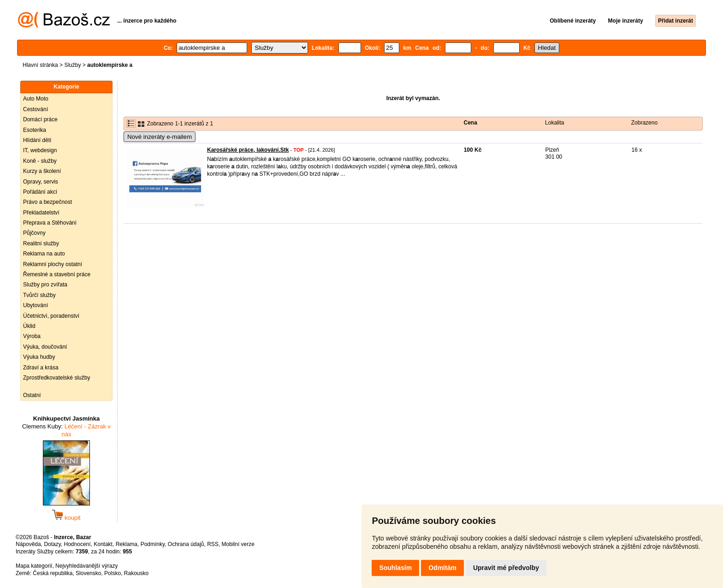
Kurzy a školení (42, 171)
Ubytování (36, 305)
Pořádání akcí (40, 192)
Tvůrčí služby (39, 295)
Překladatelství (41, 213)
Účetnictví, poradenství (51, 316)
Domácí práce (40, 119)
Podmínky (153, 544)
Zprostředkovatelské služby (56, 378)
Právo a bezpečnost (47, 202)
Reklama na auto (44, 254)
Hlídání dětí (37, 140)
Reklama (127, 544)
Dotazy (52, 544)
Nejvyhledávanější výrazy (86, 566)
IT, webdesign (40, 150)
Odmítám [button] (442, 568)
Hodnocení (77, 544)
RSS (213, 544)
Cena (471, 123)
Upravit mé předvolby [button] (506, 568)
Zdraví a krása (41, 368)
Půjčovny (34, 233)
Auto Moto (36, 99)
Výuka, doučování (45, 347)
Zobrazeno (644, 123)
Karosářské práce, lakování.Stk (248, 150)
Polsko (113, 573)
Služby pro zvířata (45, 285)
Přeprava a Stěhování (50, 223)
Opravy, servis (41, 182)
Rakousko (136, 573)
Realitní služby (41, 244)
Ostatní (32, 395)
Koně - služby (40, 161)
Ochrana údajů (186, 544)
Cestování (36, 109)
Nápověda (28, 544)
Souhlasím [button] (395, 568)
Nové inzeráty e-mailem (160, 137)
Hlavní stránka (40, 65)
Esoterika (35, 130)
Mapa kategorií (34, 566)
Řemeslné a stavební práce (57, 274)
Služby (72, 65)
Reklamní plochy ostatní (53, 264)
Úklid (29, 326)
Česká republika (53, 573)
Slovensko (88, 573)
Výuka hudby (39, 357)
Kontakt (103, 544)
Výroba (32, 336)
